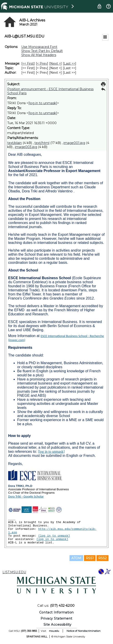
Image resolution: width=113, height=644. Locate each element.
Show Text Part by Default (42, 51)
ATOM (76, 558)
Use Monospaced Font (39, 47)
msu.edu (54, 631)
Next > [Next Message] (55, 64)
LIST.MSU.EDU (14, 572)
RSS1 (90, 558)
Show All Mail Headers (39, 55)
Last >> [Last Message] (70, 64)
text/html (42, 143)
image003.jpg (26, 147)
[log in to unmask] (43, 103)
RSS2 (102, 558)
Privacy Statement (56, 618)
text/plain (14, 143)
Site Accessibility (58, 625)
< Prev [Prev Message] (42, 64)
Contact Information (56, 612)
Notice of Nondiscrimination (84, 631)
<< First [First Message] (28, 64)
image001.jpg (74, 143)
